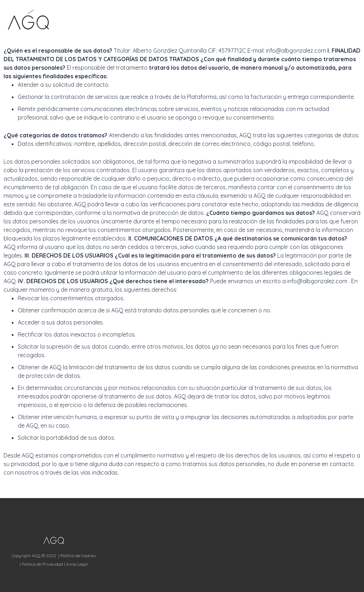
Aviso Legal (77, 564)
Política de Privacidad (42, 564)
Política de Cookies (78, 556)
